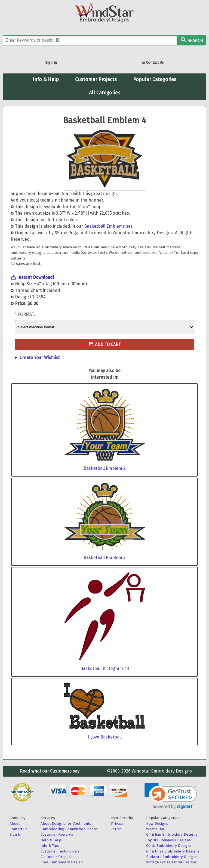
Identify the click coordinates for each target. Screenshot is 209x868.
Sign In (51, 62)
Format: (26, 314)
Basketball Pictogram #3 (105, 668)
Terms (116, 829)
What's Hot (155, 829)
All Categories (105, 93)
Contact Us (153, 63)
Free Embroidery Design (62, 862)
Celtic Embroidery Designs (169, 846)
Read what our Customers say (50, 771)
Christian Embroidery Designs (172, 834)
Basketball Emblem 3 (104, 557)
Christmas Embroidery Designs (173, 851)
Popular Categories (155, 79)
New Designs (157, 824)
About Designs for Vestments (66, 824)
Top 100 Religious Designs (168, 840)
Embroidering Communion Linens (69, 829)
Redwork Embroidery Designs (172, 857)
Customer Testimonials (60, 851)
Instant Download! (36, 277)
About (15, 824)
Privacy (117, 824)
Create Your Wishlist (40, 358)
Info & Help (46, 79)
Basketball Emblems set (108, 226)
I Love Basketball (105, 737)
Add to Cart (105, 345)
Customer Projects (96, 79)
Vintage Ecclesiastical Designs (171, 862)
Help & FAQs (51, 840)
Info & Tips (50, 846)
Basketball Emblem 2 (104, 468)
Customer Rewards (57, 834)
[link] (171, 796)
